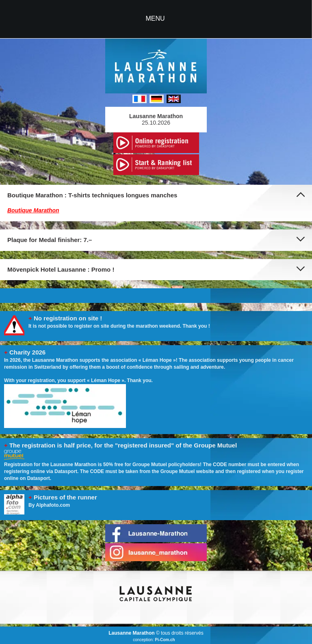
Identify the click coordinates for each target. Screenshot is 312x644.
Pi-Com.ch (165, 640)
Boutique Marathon (33, 210)
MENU (155, 18)
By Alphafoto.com (49, 505)
